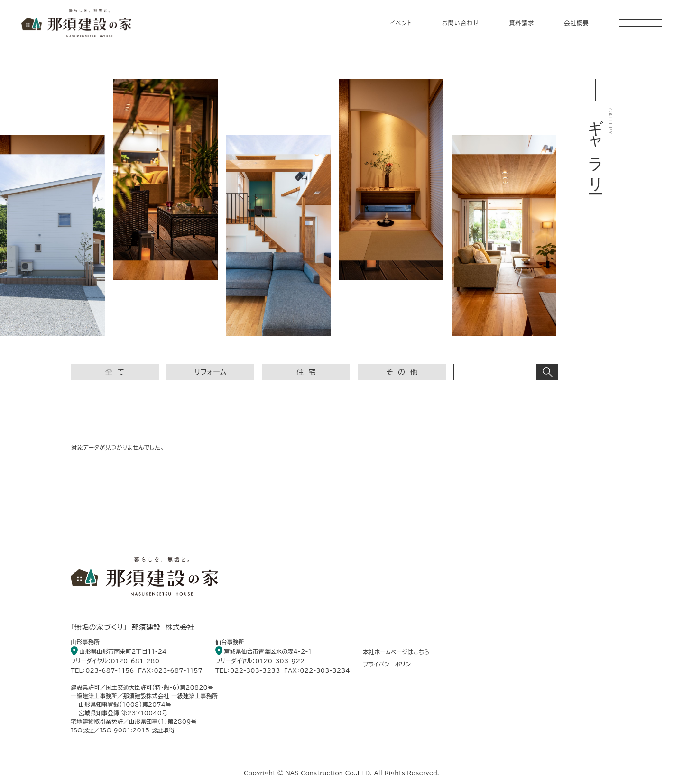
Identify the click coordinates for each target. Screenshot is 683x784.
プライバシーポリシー (390, 664)
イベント (401, 23)
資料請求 (521, 23)
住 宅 (306, 372)
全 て (115, 372)
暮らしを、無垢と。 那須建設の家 (76, 23)
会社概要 (577, 23)
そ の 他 (401, 372)
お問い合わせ (461, 23)
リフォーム (211, 372)
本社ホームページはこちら (396, 652)
